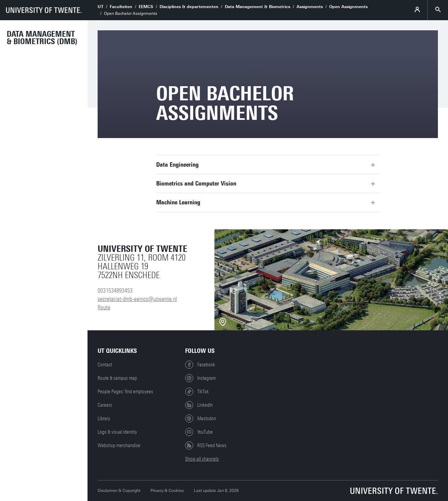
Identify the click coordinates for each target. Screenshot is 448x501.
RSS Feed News (206, 445)
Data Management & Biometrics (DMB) (42, 38)
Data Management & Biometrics (257, 7)
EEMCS (146, 7)
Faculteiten (121, 7)
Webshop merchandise (119, 445)
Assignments (310, 7)
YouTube (199, 432)
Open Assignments (348, 7)
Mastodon (201, 419)
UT (100, 7)
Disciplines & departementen (189, 7)
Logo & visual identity (117, 432)
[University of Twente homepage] (44, 10)
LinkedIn (199, 405)
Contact (105, 365)
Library (104, 419)
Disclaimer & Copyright (119, 491)
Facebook (200, 365)
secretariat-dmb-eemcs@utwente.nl (137, 299)
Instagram (200, 378)
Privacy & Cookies (167, 491)
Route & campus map (117, 378)
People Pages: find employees (125, 392)
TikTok (197, 392)
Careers (105, 405)
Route (104, 307)
